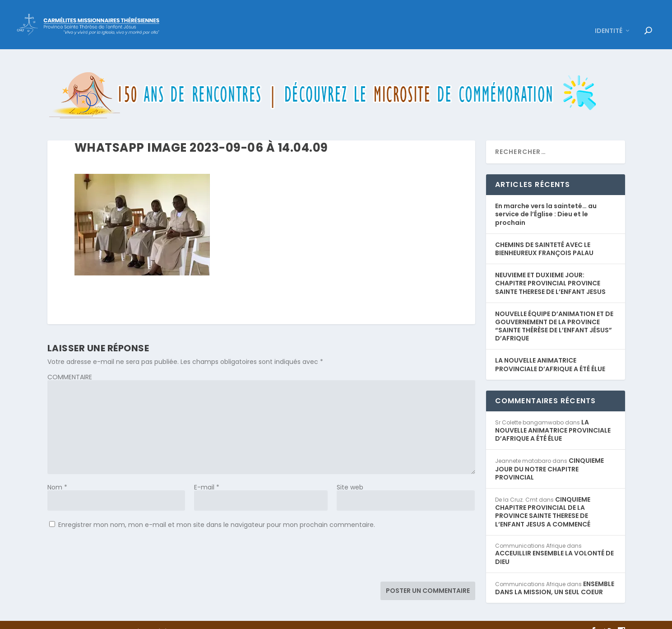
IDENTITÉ (609, 18)
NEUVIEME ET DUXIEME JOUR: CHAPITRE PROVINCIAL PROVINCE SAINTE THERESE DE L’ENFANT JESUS (550, 270)
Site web (350, 474)
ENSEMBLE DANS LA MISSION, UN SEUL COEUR (555, 574)
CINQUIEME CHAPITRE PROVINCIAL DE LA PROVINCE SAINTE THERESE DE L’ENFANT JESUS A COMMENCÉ (543, 499)
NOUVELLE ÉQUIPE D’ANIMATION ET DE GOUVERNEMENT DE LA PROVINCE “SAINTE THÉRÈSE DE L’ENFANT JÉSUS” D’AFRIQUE (554, 313)
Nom (57, 474)
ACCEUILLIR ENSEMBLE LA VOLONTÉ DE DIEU (554, 544)
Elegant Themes (109, 618)
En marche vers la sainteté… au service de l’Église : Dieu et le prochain (546, 201)
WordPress (199, 618)
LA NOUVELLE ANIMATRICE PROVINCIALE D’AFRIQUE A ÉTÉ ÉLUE (550, 351)
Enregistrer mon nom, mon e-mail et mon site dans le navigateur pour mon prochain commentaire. (217, 511)
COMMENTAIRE (70, 363)
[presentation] (116, 546)
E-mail (207, 474)
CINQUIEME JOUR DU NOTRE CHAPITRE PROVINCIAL (549, 456)
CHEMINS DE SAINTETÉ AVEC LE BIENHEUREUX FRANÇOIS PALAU (544, 235)
